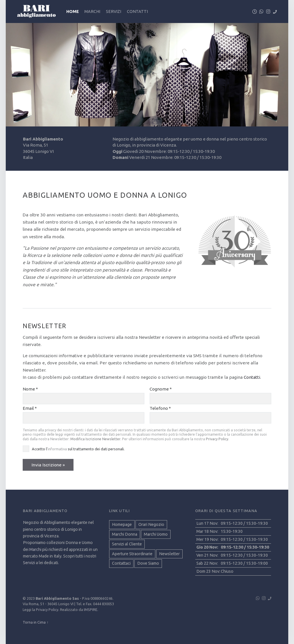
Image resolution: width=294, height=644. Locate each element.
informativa (57, 449)
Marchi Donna (125, 534)
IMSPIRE (91, 610)
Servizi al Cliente (127, 544)
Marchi (92, 11)
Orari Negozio (151, 524)
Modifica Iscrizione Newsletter (95, 439)
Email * (30, 408)
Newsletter (169, 554)
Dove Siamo (148, 563)
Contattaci (121, 563)
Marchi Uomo (156, 534)
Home (73, 11)
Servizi (114, 11)
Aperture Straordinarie (132, 554)
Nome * (30, 389)
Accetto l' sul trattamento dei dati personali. (78, 449)
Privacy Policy (217, 439)
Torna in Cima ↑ (35, 622)
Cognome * (161, 389)
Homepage (122, 524)
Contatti (137, 11)
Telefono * (160, 408)
